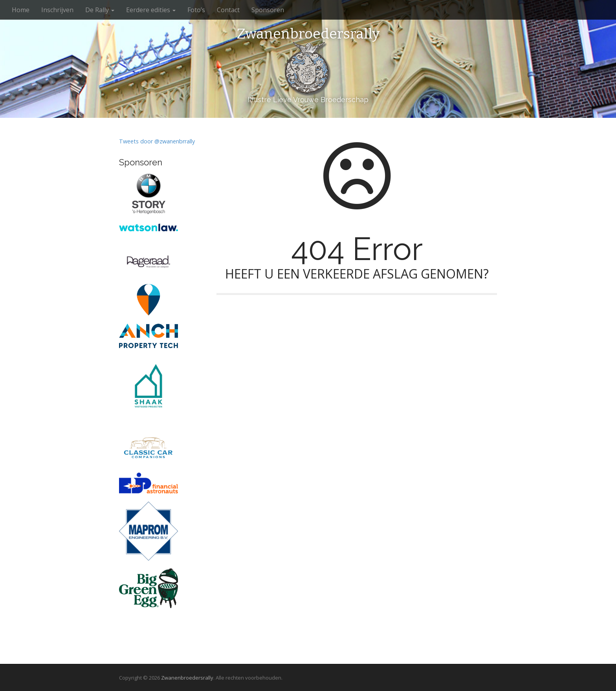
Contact (228, 10)
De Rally (100, 10)
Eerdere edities (151, 10)
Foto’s (196, 10)
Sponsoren (268, 10)
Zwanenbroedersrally (308, 34)
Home (21, 10)
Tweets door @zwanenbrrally (157, 141)
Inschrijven (57, 10)
